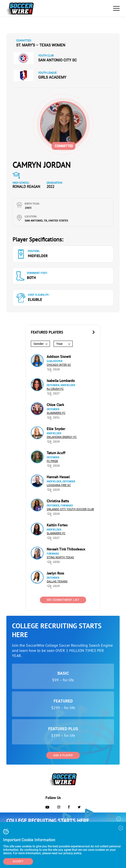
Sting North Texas (60, 557)
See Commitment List (63, 600)
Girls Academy (52, 77)
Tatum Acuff (56, 453)
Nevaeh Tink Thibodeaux (66, 549)
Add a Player (63, 755)
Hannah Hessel (58, 477)
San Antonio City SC (57, 60)
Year (59, 344)
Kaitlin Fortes (57, 525)
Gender (39, 344)
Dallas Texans (57, 581)
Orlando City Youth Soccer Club (70, 509)
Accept (18, 861)
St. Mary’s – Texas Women (41, 45)
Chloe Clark (55, 405)
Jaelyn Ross (55, 573)
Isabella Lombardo (61, 381)
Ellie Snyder (56, 429)
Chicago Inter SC (59, 365)
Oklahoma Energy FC (62, 437)
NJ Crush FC (55, 389)
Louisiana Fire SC (59, 485)
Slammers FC (56, 413)
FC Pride (52, 461)
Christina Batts (58, 501)
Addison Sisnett (59, 357)
